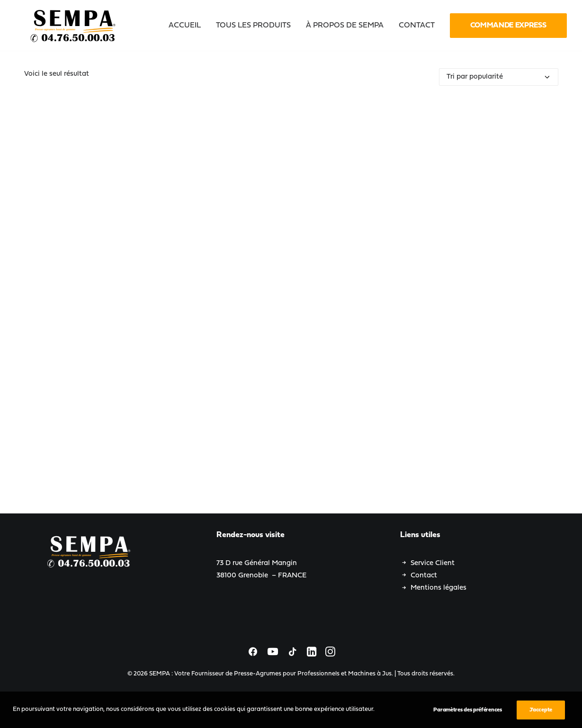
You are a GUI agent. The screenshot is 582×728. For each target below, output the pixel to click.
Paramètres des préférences (467, 710)
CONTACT (417, 26)
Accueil (185, 26)
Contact (424, 576)
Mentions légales (439, 588)
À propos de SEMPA (345, 26)
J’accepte (541, 710)
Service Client (433, 563)
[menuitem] (188, 26)
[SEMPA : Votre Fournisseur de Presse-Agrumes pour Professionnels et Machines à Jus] (74, 26)
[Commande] (499, 77)
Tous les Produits (253, 26)
